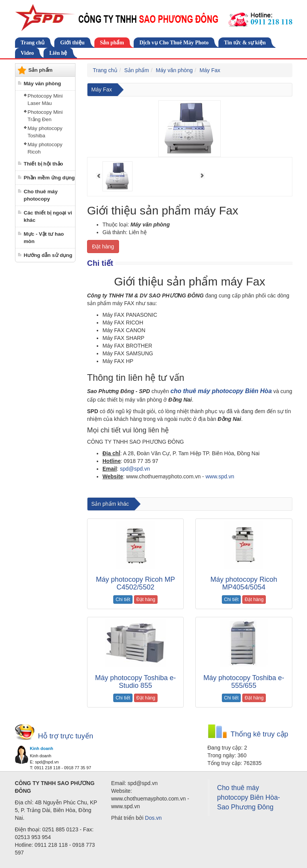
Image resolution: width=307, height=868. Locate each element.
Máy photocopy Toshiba (45, 132)
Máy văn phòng (43, 84)
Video (27, 53)
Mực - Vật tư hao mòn (44, 238)
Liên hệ (58, 53)
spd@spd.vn (135, 469)
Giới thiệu (72, 43)
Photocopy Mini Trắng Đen (45, 116)
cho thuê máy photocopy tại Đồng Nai (203, 490)
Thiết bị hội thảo (44, 164)
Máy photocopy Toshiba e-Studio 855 (136, 682)
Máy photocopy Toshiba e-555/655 (244, 682)
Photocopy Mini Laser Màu (45, 100)
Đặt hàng (103, 247)
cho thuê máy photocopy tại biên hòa (125, 490)
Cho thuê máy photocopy (41, 195)
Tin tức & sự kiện (245, 43)
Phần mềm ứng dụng (49, 178)
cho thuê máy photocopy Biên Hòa (221, 391)
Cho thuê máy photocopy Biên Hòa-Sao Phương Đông (249, 797)
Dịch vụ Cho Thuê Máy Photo (174, 43)
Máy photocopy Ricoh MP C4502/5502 (135, 583)
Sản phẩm (112, 43)
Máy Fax (210, 70)
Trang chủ (33, 43)
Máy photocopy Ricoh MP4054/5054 (244, 583)
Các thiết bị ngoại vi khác (48, 216)
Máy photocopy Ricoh (45, 148)
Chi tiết (123, 599)
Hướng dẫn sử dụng (48, 255)
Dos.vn (153, 818)
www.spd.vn (220, 476)
